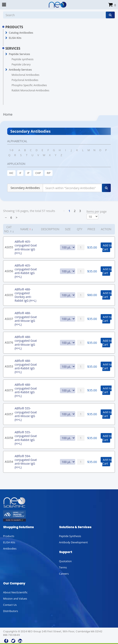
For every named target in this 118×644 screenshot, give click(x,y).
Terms (63, 567)
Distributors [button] (11, 611)
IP (28, 173)
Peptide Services (19, 54)
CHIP (38, 173)
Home (8, 114)
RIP (49, 173)
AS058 (9, 438)
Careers (64, 574)
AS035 (9, 295)
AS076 (9, 342)
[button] (6, 33)
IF (20, 173)
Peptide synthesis (23, 59)
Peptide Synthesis (70, 536)
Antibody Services (20, 70)
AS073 (9, 390)
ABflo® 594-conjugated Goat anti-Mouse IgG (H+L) (26, 462)
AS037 (9, 319)
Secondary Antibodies (25, 188)
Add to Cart (107, 247)
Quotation (65, 561)
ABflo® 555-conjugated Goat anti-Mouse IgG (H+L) (26, 414)
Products (9, 536)
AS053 (9, 366)
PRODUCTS (14, 27)
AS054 (9, 462)
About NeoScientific (15, 592)
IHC (11, 173)
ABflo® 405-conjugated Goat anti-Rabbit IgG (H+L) (26, 271)
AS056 (9, 271)
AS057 (9, 414)
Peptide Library (21, 64)
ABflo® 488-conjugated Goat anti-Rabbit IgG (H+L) (26, 366)
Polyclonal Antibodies (25, 80)
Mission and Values (15, 599)
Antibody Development (73, 542)
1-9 (11, 150)
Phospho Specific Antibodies (29, 85)
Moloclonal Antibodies (25, 75)
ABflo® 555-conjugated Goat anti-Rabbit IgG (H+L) (26, 438)
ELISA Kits (15, 38)
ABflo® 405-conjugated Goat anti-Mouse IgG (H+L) (26, 247)
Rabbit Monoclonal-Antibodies (30, 90)
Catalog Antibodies (21, 33)
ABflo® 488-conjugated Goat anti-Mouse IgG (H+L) (26, 319)
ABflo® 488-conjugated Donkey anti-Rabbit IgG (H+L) (26, 295)
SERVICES (13, 48)
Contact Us (10, 605)
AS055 (9, 247)
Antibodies (10, 549)
